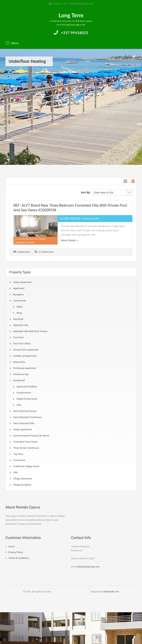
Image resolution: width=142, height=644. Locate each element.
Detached (18, 319)
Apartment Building (27, 387)
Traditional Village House (26, 466)
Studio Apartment (22, 429)
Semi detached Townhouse (27, 417)
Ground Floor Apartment (26, 350)
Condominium (24, 393)
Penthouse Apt (21, 374)
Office (20, 307)
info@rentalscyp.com (81, 4)
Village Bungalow (22, 485)
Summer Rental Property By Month (31, 436)
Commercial (20, 301)
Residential (19, 380)
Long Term (71, 15)
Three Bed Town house (25, 442)
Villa (19, 405)
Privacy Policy (16, 552)
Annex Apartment (22, 282)
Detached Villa (21, 325)
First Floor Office (22, 344)
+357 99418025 (75, 33)
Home (12, 546)
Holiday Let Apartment (25, 356)
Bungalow (18, 294)
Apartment (19, 288)
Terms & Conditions (19, 558)
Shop (19, 313)
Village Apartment (23, 479)
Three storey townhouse (26, 448)
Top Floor (18, 454)
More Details (70, 240)
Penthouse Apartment (25, 368)
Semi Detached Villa (24, 423)
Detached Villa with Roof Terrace (30, 331)
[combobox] (112, 193)
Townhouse (19, 460)
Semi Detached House (25, 411)
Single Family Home (27, 399)
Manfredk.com (111, 592)
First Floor (19, 337)
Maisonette (19, 362)
